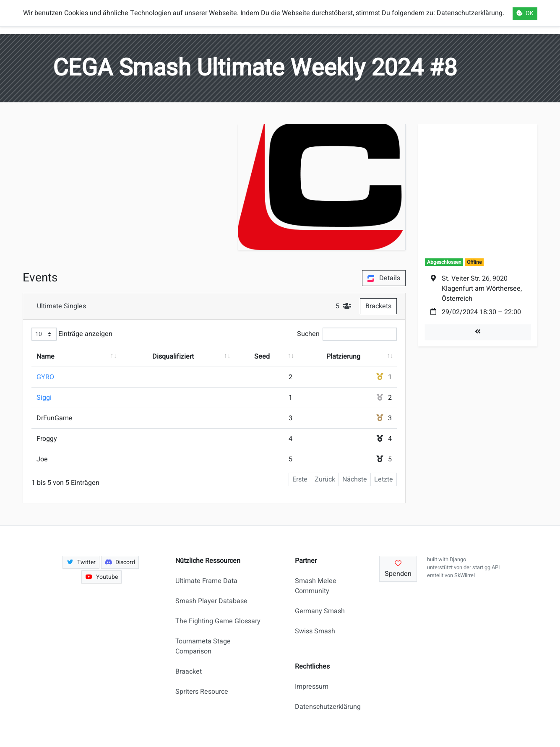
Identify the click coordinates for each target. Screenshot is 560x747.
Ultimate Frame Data (206, 581)
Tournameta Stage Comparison (203, 646)
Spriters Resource (202, 692)
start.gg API (486, 567)
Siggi (44, 398)
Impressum (312, 687)
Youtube (102, 577)
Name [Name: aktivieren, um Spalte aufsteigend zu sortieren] (46, 357)
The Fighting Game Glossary (218, 621)
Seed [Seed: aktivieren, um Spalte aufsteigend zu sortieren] (262, 357)
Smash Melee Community (316, 586)
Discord (120, 562)
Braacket (189, 672)
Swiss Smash (315, 631)
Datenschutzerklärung (324, 707)
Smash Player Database (211, 601)
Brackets (378, 306)
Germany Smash (320, 611)
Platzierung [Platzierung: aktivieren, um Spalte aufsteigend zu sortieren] (343, 357)
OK (525, 13)
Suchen (347, 334)
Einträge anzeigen (72, 334)
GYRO (45, 377)
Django (458, 560)
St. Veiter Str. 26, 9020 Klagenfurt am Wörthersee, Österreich (482, 289)
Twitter (81, 562)
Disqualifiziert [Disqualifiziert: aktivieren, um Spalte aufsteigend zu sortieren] (173, 357)
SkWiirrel (465, 575)
